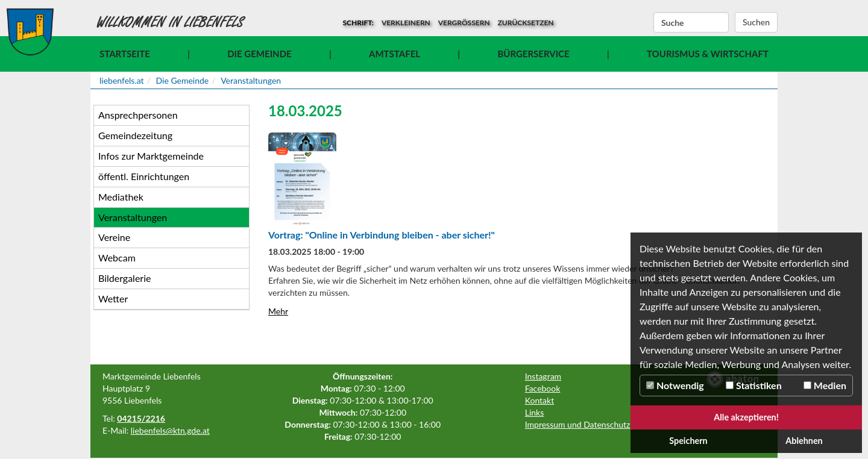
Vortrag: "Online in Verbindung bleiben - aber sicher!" (382, 235)
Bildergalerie (124, 278)
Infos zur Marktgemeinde (151, 156)
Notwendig (675, 385)
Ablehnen (804, 441)
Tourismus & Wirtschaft (708, 54)
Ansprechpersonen (138, 115)
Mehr (278, 311)
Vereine (114, 237)
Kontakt (540, 400)
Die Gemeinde (259, 54)
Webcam (117, 258)
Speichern (688, 441)
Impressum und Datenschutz (578, 424)
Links (535, 412)
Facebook (543, 388)
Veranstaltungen (251, 80)
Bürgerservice (533, 54)
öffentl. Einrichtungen (144, 176)
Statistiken (754, 385)
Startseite (125, 54)
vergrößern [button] (464, 23)
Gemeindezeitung (135, 135)
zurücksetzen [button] (526, 23)
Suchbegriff (654, 23)
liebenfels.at (122, 80)
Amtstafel (395, 54)
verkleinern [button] (406, 23)
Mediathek (121, 197)
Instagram (543, 376)
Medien (825, 385)
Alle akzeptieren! (746, 417)
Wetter (113, 298)
